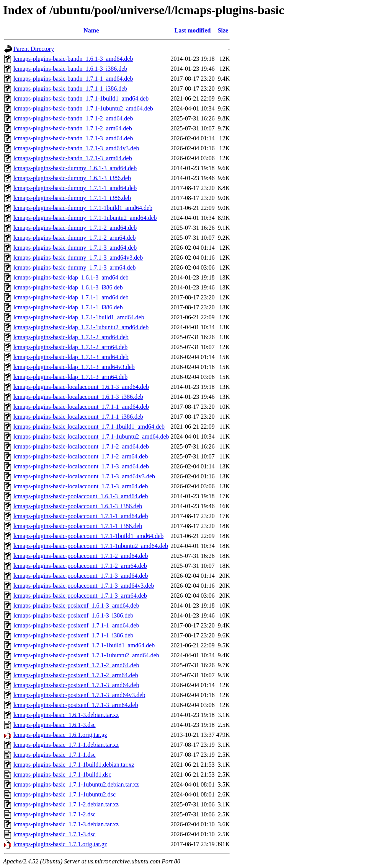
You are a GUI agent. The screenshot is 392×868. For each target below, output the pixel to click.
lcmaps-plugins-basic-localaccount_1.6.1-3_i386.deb (78, 397)
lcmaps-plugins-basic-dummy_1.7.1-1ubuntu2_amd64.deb (85, 218)
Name (91, 30)
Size (223, 30)
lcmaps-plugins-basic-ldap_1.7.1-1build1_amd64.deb (79, 317)
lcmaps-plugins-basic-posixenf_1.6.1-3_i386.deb (73, 615)
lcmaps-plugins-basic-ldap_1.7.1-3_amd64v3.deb (74, 367)
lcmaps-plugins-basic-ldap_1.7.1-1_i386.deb (68, 307)
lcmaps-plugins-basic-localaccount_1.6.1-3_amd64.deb (81, 387)
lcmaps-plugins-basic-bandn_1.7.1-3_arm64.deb (73, 158)
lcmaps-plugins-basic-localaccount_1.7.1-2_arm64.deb (81, 456)
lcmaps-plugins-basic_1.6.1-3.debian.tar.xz (66, 715)
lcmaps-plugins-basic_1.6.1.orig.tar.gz (60, 735)
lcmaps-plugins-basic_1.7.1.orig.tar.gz (60, 844)
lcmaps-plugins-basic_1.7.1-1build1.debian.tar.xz (74, 765)
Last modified (193, 30)
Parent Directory (34, 49)
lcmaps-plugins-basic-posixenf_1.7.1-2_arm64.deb (76, 675)
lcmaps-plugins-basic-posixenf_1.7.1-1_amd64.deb (76, 625)
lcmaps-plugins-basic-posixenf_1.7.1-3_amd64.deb (76, 685)
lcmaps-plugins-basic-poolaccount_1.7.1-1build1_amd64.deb (88, 536)
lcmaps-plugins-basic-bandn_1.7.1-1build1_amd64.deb (81, 98)
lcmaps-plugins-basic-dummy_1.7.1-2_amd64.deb (75, 228)
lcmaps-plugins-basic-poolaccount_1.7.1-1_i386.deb (78, 526)
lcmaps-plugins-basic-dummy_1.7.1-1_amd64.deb (75, 188)
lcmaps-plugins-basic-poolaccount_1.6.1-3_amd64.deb (81, 496)
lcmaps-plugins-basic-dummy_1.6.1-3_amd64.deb (75, 168)
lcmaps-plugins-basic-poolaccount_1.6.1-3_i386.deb (78, 506)
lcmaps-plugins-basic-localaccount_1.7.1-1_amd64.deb (81, 407)
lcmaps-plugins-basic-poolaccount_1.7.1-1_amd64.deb (81, 516)
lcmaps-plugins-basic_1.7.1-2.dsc (55, 814)
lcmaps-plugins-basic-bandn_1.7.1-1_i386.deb (70, 89)
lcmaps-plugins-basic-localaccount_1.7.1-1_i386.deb (78, 417)
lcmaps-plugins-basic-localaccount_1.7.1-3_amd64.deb (81, 466)
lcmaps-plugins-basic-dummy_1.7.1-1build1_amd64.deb (83, 208)
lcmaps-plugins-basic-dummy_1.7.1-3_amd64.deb (75, 248)
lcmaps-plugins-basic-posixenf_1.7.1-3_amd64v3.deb (79, 695)
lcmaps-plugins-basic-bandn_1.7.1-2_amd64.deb (73, 118)
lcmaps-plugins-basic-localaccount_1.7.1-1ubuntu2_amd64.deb (91, 436)
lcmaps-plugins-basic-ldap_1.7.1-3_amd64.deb (71, 357)
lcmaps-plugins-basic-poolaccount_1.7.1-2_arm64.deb (80, 566)
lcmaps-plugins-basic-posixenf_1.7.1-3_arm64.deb (76, 705)
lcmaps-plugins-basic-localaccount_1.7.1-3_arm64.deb (81, 486)
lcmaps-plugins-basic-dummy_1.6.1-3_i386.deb (72, 178)
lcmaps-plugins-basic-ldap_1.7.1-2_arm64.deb (70, 347)
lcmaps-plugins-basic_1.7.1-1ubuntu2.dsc (65, 794)
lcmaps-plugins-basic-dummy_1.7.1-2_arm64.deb (75, 238)
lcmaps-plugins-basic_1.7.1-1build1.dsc (62, 775)
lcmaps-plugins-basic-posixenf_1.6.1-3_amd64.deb (76, 605)
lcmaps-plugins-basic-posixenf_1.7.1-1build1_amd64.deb (84, 645)
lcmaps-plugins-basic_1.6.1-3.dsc (55, 725)
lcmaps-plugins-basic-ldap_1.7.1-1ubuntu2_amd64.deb (81, 327)
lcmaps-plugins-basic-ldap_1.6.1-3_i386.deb (68, 287)
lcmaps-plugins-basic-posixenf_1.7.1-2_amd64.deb (76, 665)
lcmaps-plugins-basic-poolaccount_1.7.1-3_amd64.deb (81, 576)
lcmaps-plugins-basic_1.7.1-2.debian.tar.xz (66, 804)
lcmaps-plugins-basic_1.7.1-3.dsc (55, 834)
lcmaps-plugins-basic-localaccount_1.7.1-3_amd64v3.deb (84, 476)
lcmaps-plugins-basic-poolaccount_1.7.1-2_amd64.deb (81, 556)
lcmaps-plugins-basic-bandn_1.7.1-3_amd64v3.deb (76, 148)
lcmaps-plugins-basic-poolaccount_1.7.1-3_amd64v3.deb (84, 586)
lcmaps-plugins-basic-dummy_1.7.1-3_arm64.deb (75, 267)
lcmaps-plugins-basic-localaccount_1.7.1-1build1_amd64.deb (89, 427)
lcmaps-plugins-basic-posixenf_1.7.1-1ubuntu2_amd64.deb (86, 655)
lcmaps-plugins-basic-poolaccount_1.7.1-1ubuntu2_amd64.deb (91, 546)
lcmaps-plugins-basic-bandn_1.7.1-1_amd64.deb (73, 79)
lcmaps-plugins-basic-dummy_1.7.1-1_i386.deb (72, 198)
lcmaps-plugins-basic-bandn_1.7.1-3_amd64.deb (73, 138)
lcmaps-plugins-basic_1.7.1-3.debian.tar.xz (66, 824)
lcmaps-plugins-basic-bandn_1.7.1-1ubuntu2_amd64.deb (83, 108)
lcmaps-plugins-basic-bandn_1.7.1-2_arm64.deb (73, 128)
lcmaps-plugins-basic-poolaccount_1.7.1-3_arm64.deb (80, 596)
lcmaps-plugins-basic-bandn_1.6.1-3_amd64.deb (73, 59)
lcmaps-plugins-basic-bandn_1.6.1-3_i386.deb (70, 69)
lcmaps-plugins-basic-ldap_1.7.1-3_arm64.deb (70, 377)
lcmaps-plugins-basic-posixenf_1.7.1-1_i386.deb (73, 635)
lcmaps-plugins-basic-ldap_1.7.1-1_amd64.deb (71, 297)
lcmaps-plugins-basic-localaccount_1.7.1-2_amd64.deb (81, 446)
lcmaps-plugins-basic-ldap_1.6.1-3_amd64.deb (71, 277)
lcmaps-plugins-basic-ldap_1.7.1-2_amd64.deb (71, 337)
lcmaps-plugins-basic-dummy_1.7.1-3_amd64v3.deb (78, 258)
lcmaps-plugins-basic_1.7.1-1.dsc (55, 755)
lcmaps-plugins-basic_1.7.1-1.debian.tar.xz (66, 745)
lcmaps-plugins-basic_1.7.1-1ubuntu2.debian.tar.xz (76, 784)
